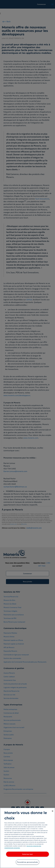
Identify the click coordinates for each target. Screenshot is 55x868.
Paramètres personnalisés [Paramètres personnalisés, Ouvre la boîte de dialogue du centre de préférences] (27, 862)
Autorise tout (27, 854)
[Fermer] (53, 811)
